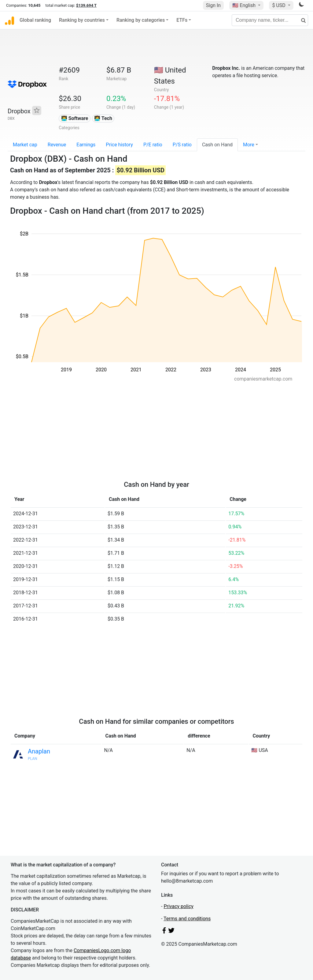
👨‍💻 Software (75, 118)
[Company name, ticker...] (270, 20)
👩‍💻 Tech (103, 118)
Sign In (213, 5)
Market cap (25, 145)
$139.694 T (86, 5)
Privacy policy (179, 906)
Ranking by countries (82, 20)
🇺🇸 (245, 5)
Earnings (86, 145)
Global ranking (35, 20)
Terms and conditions (187, 919)
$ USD (279, 5)
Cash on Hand (217, 145)
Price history (119, 145)
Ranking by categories (141, 20)
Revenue (57, 145)
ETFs (182, 20)
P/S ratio (182, 145)
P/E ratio (153, 145)
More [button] (249, 145)
